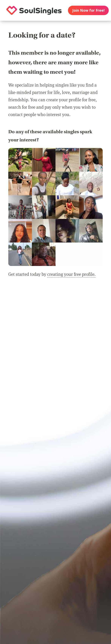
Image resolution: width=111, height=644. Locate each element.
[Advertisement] (55, 323)
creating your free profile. (71, 274)
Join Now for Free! (88, 10)
